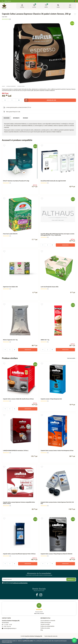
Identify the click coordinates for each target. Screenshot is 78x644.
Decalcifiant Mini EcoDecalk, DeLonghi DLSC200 (53, 181)
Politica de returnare (46, 622)
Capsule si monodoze (11, 86)
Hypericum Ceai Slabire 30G (10, 287)
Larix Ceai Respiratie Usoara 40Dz (50, 287)
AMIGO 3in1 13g (45, 340)
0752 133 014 (6, 1)
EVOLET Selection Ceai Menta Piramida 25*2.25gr (16, 181)
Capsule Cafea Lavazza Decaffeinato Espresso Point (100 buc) (19, 554)
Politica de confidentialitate (47, 626)
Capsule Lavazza (21, 86)
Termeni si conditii (45, 624)
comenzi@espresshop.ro (9, 628)
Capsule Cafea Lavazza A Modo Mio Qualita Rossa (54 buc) (18, 399)
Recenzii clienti (39, 609)
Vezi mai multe (72, 358)
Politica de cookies (45, 628)
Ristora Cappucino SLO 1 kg (10, 340)
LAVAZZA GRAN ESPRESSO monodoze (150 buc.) (16, 451)
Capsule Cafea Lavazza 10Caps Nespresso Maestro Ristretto (57, 554)
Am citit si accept (15, 583)
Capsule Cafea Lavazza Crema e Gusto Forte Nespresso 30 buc (57, 451)
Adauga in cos (65, 245)
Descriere (7, 118)
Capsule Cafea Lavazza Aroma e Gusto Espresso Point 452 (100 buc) (57, 503)
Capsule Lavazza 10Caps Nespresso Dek (51, 399)
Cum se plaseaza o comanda (48, 621)
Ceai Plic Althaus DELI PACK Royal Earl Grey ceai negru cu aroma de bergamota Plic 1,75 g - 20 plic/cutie (57, 234)
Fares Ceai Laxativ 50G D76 (10, 234)
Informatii (16, 118)
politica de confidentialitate (20, 583)
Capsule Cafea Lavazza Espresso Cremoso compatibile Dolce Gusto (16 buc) (19, 503)
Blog (42, 630)
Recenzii (25, 118)
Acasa (3, 86)
